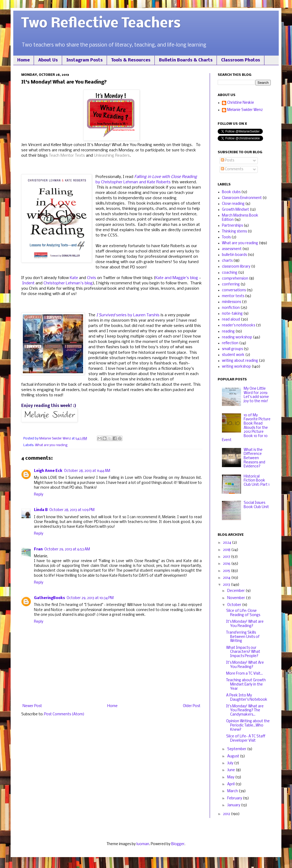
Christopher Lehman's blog (68, 283)
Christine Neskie (241, 103)
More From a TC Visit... (244, 674)
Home (23, 60)
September (237, 749)
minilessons (231, 302)
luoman (143, 844)
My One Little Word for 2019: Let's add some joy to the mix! (256, 395)
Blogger (178, 844)
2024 (227, 543)
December (236, 591)
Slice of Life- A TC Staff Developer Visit (246, 739)
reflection (230, 343)
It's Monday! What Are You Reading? (245, 665)
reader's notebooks (239, 325)
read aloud (231, 320)
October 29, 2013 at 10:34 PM (90, 598)
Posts (227, 161)
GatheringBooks (50, 598)
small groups (232, 349)
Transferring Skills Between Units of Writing (243, 637)
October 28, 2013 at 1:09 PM (72, 510)
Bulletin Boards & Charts (186, 60)
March (233, 791)
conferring (231, 285)
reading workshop (237, 337)
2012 (227, 814)
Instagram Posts (85, 60)
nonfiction (231, 308)
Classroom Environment (242, 198)
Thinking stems (234, 232)
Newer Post (32, 706)
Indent (28, 283)
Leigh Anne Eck (48, 471)
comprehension (235, 279)
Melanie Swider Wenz (245, 110)
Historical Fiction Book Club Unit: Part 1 (257, 481)
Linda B (41, 510)
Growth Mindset (235, 210)
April (231, 784)
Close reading (233, 204)
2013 (227, 585)
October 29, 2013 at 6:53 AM (67, 549)
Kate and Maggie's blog (177, 278)
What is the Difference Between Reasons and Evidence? (254, 458)
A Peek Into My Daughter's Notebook (247, 698)
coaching (230, 273)
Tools (226, 237)
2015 (227, 571)
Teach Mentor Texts (67, 156)
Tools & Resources (131, 60)
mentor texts (233, 296)
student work (233, 355)
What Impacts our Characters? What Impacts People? (243, 652)
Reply (39, 495)
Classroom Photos (241, 60)
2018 (227, 550)
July (231, 763)
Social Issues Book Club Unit (256, 505)
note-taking (232, 314)
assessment (232, 249)
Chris (92, 278)
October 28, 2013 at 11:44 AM (87, 471)
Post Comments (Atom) (64, 714)
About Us (48, 60)
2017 (227, 557)
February (235, 798)
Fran (38, 549)
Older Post (192, 706)
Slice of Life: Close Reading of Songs (243, 613)
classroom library (236, 267)
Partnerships (232, 226)
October (235, 605)
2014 (227, 578)
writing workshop (236, 367)
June (231, 770)
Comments (232, 169)
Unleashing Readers (112, 156)
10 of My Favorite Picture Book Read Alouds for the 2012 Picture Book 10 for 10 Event (246, 428)
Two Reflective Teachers (101, 24)
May (231, 777)
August (234, 756)
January (234, 805)
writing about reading (240, 361)
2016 (227, 564)
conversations (234, 290)
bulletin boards (234, 255)
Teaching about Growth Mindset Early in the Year (246, 684)
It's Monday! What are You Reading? (245, 624)
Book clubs (231, 192)
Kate (74, 278)
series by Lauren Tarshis (128, 315)
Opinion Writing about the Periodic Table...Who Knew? (248, 725)
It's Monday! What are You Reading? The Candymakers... (245, 711)
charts (227, 261)
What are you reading (51, 445)
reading (228, 332)
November (237, 598)
